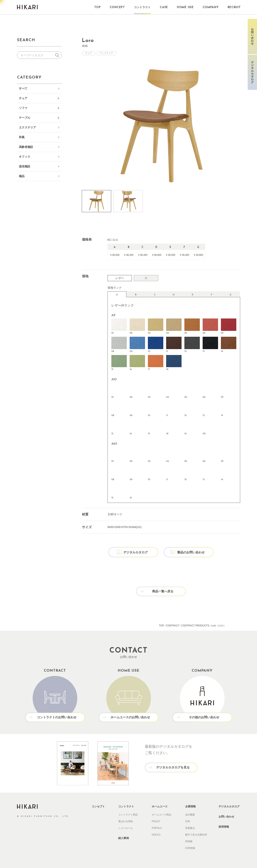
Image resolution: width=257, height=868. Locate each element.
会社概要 (190, 814)
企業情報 (190, 806)
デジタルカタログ (229, 806)
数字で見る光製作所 (196, 834)
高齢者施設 (26, 147)
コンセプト (98, 806)
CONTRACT (173, 625)
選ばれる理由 (126, 821)
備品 (22, 176)
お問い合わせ (226, 816)
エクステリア (27, 127)
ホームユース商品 (161, 814)
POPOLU (157, 827)
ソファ (23, 108)
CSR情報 (190, 848)
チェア (23, 98)
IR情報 (189, 841)
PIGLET (156, 821)
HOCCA (156, 834)
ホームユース (160, 806)
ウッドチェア (106, 53)
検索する (58, 55)
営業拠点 (190, 827)
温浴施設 (25, 166)
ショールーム (126, 827)
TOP (161, 625)
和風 (22, 137)
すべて (23, 88)
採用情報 (224, 826)
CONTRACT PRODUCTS (195, 625)
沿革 (188, 821)
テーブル (25, 118)
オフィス (25, 157)
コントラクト (126, 806)
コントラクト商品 (128, 814)
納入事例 (124, 837)
